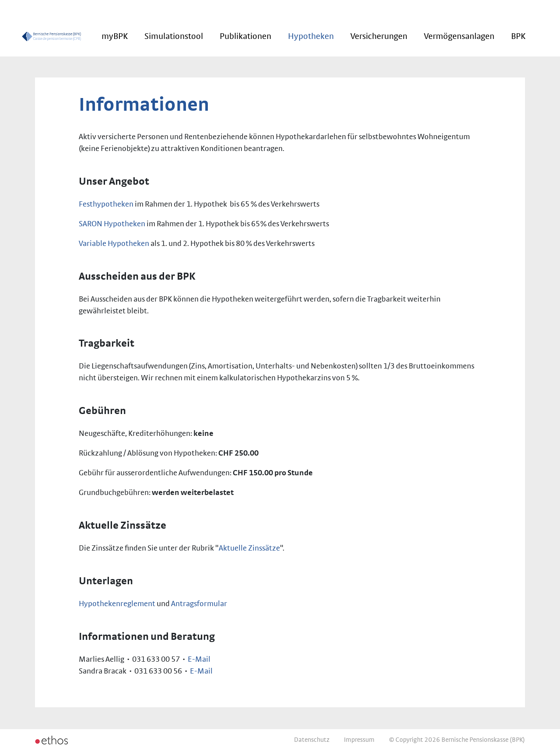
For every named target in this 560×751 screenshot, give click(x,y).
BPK (518, 36)
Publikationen (245, 36)
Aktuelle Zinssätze (249, 548)
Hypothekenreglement (117, 604)
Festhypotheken (106, 204)
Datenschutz (312, 740)
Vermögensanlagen (459, 36)
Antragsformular (199, 604)
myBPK (115, 36)
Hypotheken (311, 36)
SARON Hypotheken (112, 224)
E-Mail (199, 660)
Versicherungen (379, 36)
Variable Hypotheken (114, 244)
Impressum (359, 740)
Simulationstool (174, 36)
